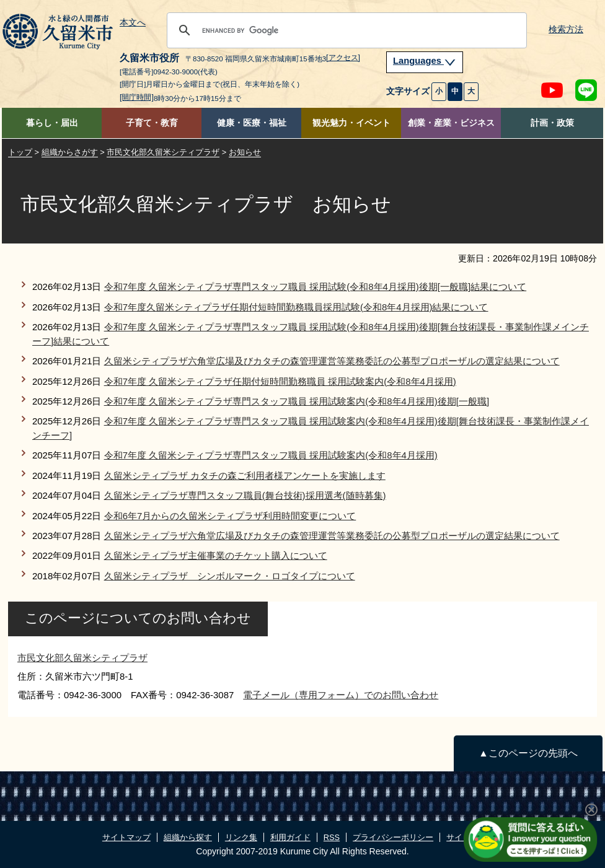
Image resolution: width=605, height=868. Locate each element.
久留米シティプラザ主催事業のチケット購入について (216, 555)
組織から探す (188, 837)
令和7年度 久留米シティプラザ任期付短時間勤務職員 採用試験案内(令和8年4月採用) (280, 381)
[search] (345, 30)
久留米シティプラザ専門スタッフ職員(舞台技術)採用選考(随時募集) (245, 495)
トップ (20, 152)
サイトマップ (126, 837)
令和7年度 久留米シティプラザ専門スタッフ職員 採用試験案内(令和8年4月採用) (271, 455)
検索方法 (566, 29)
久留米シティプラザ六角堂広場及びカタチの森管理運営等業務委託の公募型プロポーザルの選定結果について (332, 361)
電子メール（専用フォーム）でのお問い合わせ (341, 695)
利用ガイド (290, 837)
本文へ (133, 23)
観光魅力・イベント (351, 123)
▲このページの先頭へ (528, 753)
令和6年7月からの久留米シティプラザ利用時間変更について (230, 516)
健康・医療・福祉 (252, 123)
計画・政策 (552, 123)
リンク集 (241, 837)
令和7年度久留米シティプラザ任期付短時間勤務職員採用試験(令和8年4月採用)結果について (296, 307)
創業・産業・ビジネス (451, 123)
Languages (425, 61)
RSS (332, 837)
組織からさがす (70, 152)
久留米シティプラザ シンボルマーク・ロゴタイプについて (230, 576)
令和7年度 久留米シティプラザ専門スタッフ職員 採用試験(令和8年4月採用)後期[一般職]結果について (315, 287)
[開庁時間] (137, 97)
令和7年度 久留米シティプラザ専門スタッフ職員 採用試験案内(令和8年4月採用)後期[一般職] (297, 401)
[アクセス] (343, 58)
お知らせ (245, 152)
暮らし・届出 (52, 123)
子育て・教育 (152, 123)
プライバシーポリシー (393, 837)
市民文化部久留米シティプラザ (163, 152)
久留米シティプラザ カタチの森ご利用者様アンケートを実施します (245, 476)
